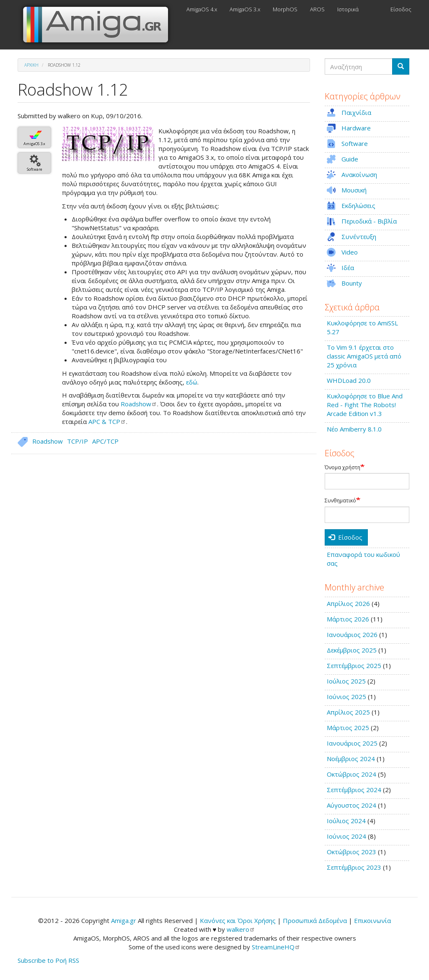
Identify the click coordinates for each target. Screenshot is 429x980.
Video (350, 252)
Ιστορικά (348, 9)
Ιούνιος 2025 (346, 697)
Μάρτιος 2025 (348, 728)
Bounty (352, 283)
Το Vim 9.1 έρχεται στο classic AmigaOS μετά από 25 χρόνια (364, 356)
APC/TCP (105, 441)
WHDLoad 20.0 (349, 380)
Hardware (356, 128)
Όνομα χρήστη (342, 468)
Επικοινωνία (372, 920)
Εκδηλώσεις (358, 205)
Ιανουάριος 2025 (352, 743)
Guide (350, 159)
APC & (107, 421)
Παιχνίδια (356, 112)
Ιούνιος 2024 (346, 836)
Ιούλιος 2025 (346, 681)
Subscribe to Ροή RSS (48, 960)
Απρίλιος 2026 (348, 603)
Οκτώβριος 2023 (351, 852)
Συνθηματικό (340, 501)
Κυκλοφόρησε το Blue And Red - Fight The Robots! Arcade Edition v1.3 (365, 405)
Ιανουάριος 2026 (352, 634)
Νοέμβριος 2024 (351, 759)
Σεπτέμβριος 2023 (354, 867)
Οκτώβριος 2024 (351, 774)
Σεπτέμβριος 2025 (354, 665)
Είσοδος (401, 9)
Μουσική (354, 190)
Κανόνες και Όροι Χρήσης (238, 920)
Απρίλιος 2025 (348, 712)
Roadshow (48, 441)
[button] (108, 144)
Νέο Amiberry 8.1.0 (354, 429)
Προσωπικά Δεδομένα (315, 920)
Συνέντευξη (359, 237)
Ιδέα (348, 268)
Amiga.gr (124, 920)
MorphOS (285, 9)
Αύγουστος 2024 (351, 805)
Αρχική (31, 65)
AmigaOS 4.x (202, 9)
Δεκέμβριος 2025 (352, 650)
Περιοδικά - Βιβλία (369, 221)
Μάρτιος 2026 (348, 619)
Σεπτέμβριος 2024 (354, 790)
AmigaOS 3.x (245, 9)
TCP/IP (78, 441)
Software (35, 169)
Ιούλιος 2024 (346, 821)
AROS (317, 9)
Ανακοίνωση (359, 174)
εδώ (192, 382)
